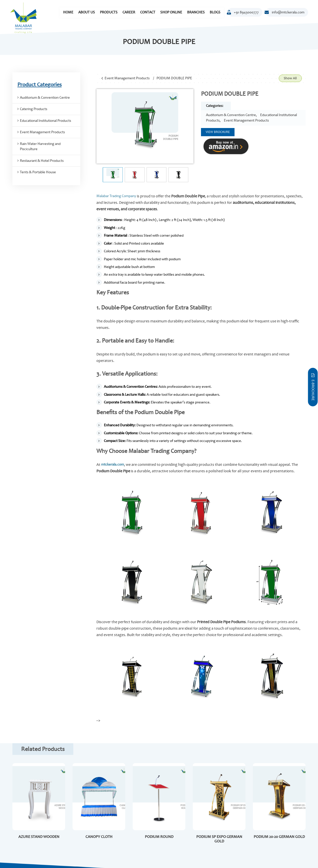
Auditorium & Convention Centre (231, 115)
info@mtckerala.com (285, 12)
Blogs (215, 12)
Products (109, 12)
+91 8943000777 (243, 13)
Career (129, 12)
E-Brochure (313, 387)
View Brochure (218, 132)
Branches (196, 12)
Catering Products (34, 109)
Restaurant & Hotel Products (42, 161)
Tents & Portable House (38, 172)
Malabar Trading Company (116, 196)
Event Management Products (127, 78)
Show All (290, 78)
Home (68, 12)
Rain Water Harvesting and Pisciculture (40, 146)
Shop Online (171, 12)
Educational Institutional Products (45, 121)
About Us (87, 12)
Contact (148, 12)
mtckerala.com (113, 464)
